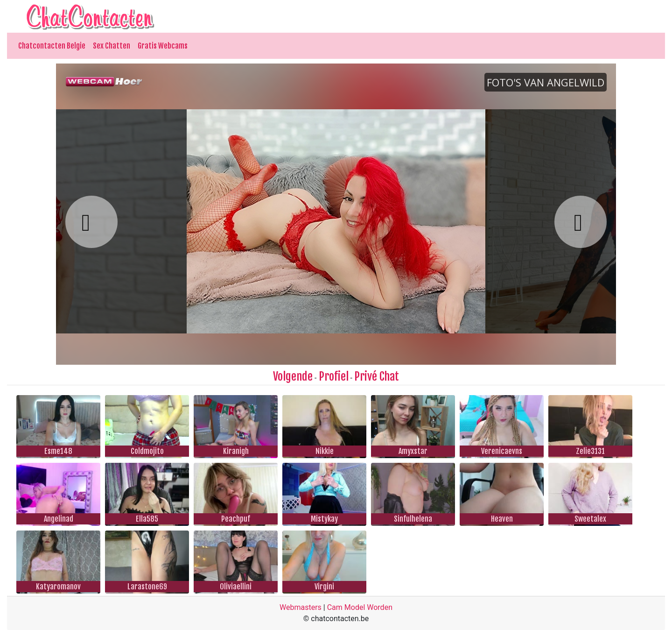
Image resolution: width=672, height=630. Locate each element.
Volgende (293, 376)
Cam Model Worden (360, 607)
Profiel (334, 376)
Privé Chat (377, 376)
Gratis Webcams (163, 46)
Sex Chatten (112, 46)
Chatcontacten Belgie (52, 46)
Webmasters (301, 607)
